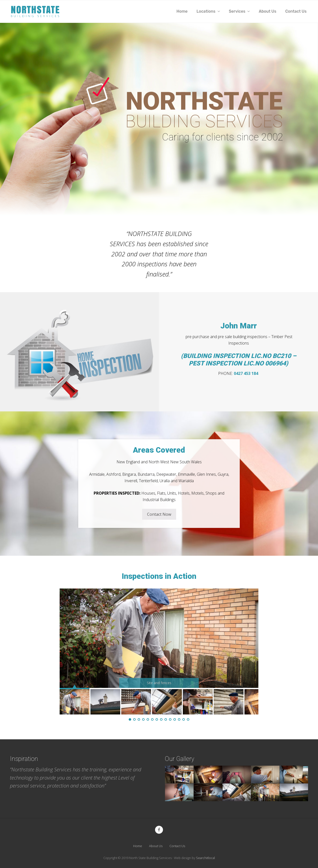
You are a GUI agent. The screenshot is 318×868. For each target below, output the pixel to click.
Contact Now (159, 514)
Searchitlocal (205, 858)
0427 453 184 (246, 373)
